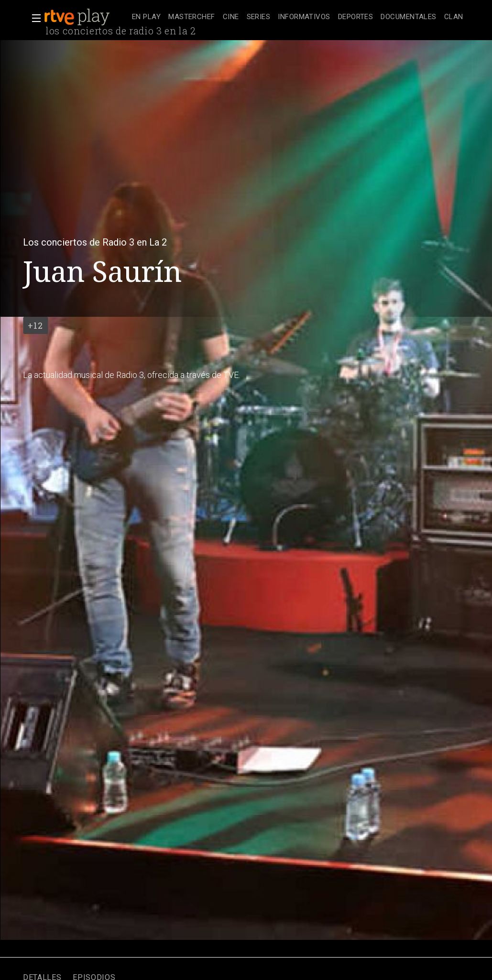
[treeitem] (146, 17)
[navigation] (298, 17)
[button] (33, 18)
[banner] (86, 17)
